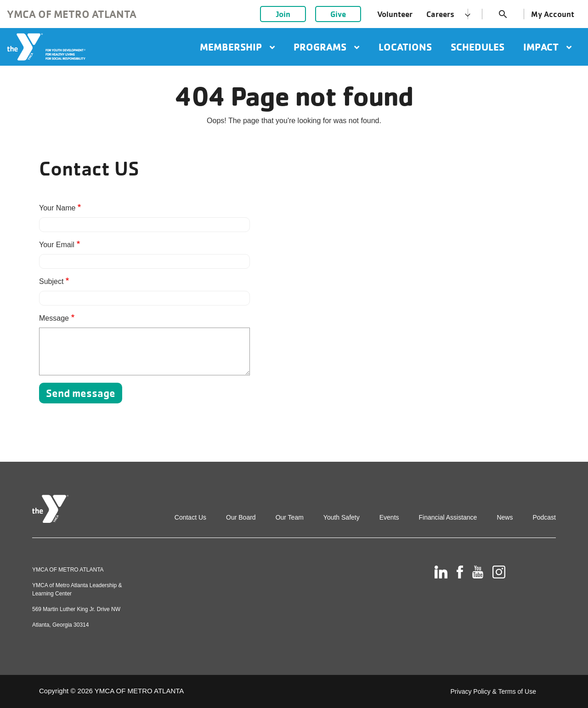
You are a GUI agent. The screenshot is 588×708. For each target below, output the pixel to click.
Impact (547, 47)
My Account (553, 14)
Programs (326, 47)
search (503, 14)
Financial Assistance (448, 517)
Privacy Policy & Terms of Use (493, 691)
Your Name (57, 208)
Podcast (544, 517)
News (505, 517)
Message (54, 318)
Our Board (241, 517)
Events (389, 517)
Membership (237, 47)
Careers (440, 14)
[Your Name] (144, 225)
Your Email (57, 245)
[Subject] (144, 298)
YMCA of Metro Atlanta (72, 14)
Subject (51, 281)
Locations (405, 47)
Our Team (290, 517)
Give (338, 14)
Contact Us (190, 517)
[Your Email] (144, 261)
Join (283, 14)
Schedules (478, 47)
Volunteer (395, 14)
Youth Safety (342, 517)
